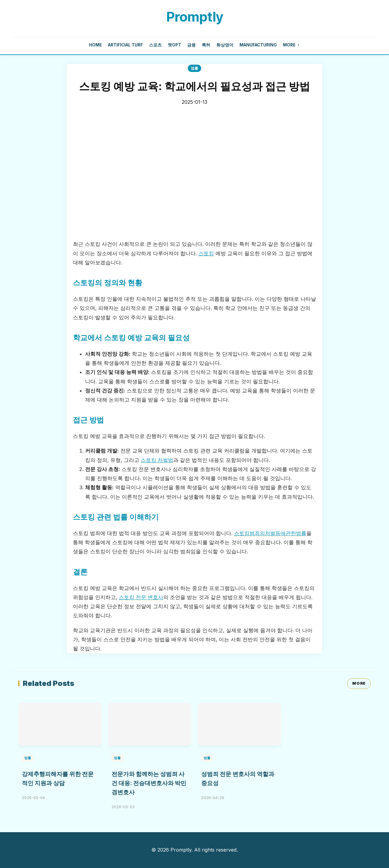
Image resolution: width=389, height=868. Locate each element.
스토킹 (206, 253)
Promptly (195, 17)
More (291, 45)
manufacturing (258, 45)
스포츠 (155, 45)
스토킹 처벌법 (157, 460)
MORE (359, 683)
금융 (191, 45)
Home (95, 45)
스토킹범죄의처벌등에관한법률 (270, 533)
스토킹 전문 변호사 (141, 597)
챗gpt (174, 45)
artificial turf (125, 45)
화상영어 (225, 45)
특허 (206, 45)
